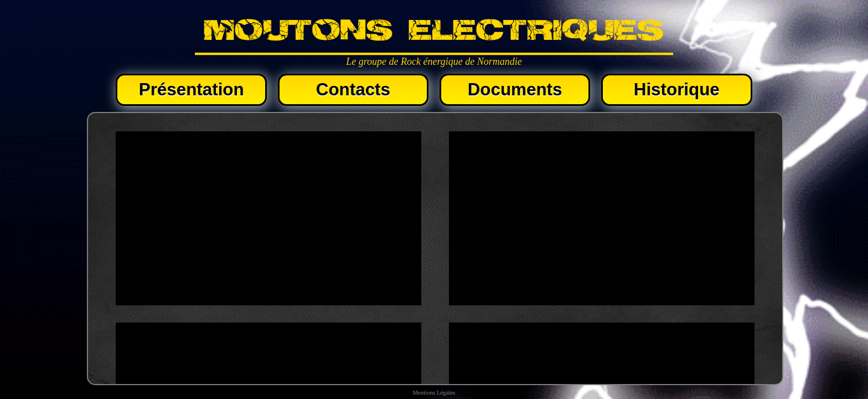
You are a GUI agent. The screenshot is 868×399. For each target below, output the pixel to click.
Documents (515, 89)
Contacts (353, 89)
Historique (677, 89)
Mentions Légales (434, 392)
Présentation (192, 89)
